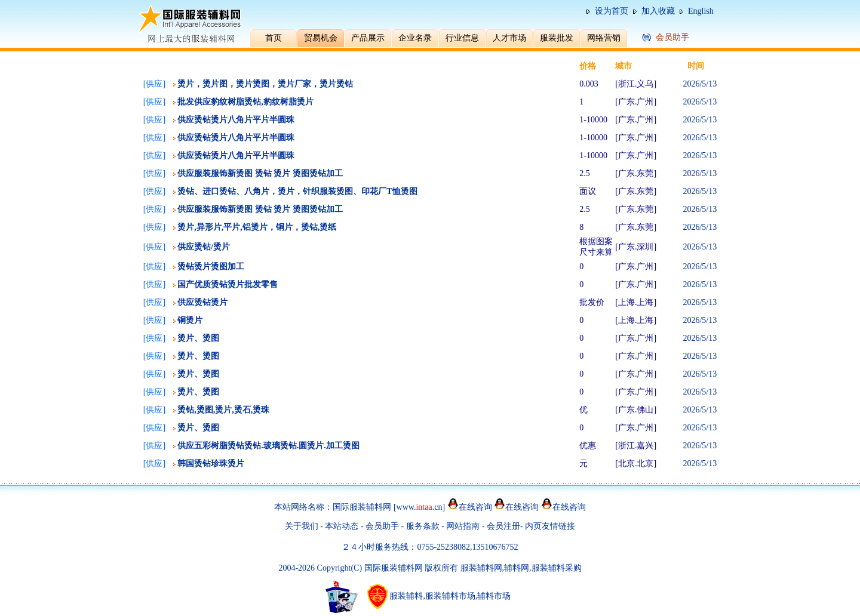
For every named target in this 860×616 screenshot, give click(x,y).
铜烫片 (190, 320)
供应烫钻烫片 (202, 302)
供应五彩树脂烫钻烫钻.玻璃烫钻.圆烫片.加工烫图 (268, 446)
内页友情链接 (550, 526)
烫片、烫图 (198, 338)
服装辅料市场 (450, 596)
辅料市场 (494, 596)
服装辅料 (406, 596)
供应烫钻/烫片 (204, 247)
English (701, 11)
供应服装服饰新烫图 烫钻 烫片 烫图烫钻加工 (260, 173)
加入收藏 (658, 11)
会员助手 (382, 526)
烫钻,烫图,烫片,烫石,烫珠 (223, 410)
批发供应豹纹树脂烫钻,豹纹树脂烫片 (245, 102)
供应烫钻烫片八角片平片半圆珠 (236, 120)
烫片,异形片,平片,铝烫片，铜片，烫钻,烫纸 (257, 227)
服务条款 (423, 526)
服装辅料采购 (557, 568)
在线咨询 (475, 507)
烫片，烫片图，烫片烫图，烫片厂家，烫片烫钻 (265, 84)
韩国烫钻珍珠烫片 (211, 463)
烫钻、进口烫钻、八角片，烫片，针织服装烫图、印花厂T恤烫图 (297, 191)
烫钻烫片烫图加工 (211, 267)
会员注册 (503, 526)
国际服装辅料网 (362, 507)
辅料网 (517, 568)
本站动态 (342, 526)
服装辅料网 (481, 568)
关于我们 (302, 526)
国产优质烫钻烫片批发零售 (228, 284)
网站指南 (464, 526)
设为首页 (612, 11)
